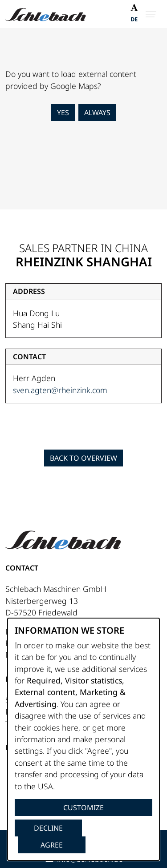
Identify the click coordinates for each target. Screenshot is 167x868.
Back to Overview (83, 458)
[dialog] (83, 739)
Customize (83, 808)
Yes (63, 113)
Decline (48, 828)
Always (97, 113)
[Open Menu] (151, 14)
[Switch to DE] (134, 20)
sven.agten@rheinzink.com (60, 390)
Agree (52, 845)
